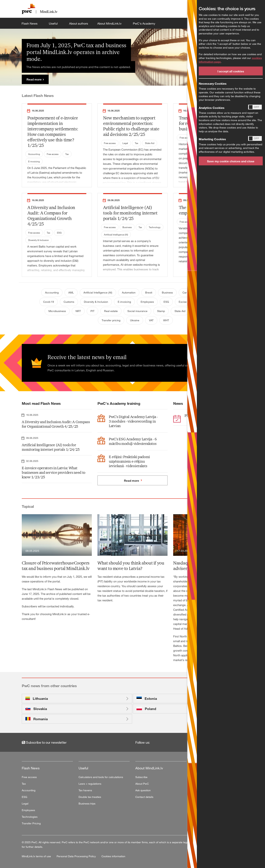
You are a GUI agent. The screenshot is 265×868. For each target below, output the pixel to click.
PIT (92, 311)
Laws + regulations (90, 784)
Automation (129, 292)
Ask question (143, 790)
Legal (125, 143)
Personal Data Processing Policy (77, 856)
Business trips (87, 803)
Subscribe (141, 777)
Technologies (30, 817)
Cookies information (113, 856)
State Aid (150, 143)
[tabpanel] (132, 57)
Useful (54, 23)
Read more (34, 79)
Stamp (161, 311)
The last (27, 589)
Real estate (111, 311)
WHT (166, 320)
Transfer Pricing (31, 823)
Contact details (144, 797)
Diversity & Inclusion (39, 240)
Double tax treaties (90, 797)
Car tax (187, 292)
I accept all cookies (231, 71)
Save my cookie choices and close (231, 161)
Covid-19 (49, 302)
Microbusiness (57, 311)
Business (127, 227)
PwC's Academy (144, 23)
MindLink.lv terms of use (37, 856)
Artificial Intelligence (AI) (116, 235)
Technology (155, 227)
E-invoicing (34, 161)
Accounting (34, 154)
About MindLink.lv (110, 23)
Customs (69, 302)
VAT (151, 320)
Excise (183, 302)
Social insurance (137, 311)
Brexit (149, 292)
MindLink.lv (40, 589)
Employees (147, 302)
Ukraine (135, 320)
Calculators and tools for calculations (101, 777)
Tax (67, 154)
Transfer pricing (111, 320)
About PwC (142, 784)
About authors (79, 23)
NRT (78, 311)
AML (71, 292)
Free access (53, 154)
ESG (59, 233)
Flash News (30, 23)
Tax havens (85, 790)
